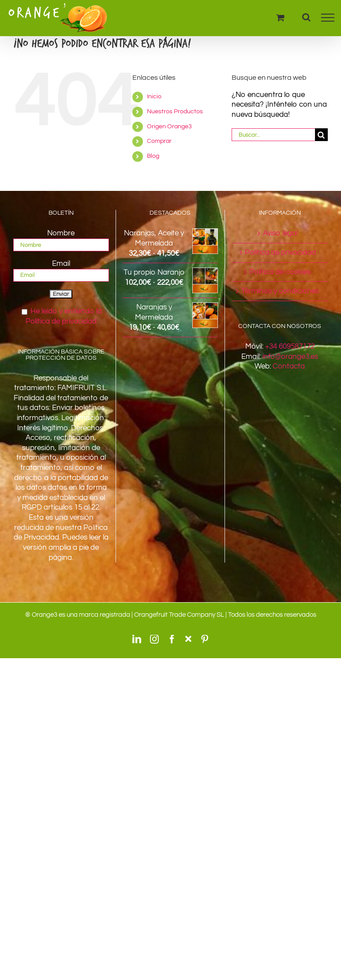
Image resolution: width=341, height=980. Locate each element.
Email (61, 264)
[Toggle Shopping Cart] (280, 17)
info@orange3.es (290, 357)
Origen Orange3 (169, 127)
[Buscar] (321, 135)
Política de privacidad (280, 253)
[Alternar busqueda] (306, 17)
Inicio (154, 97)
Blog (153, 156)
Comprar (159, 141)
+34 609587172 (290, 347)
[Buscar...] (273, 135)
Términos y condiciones (280, 291)
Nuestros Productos (175, 112)
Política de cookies (280, 272)
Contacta (289, 366)
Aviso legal (280, 233)
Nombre (61, 233)
